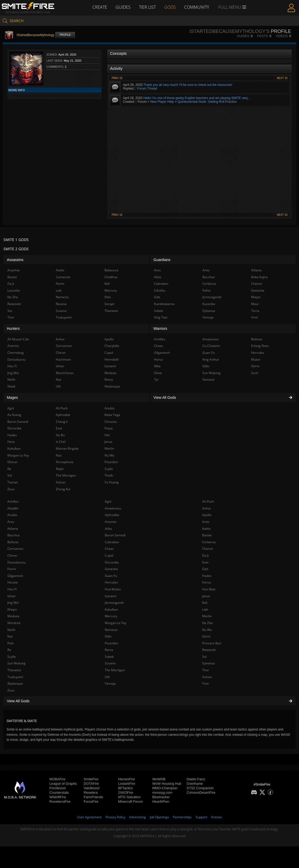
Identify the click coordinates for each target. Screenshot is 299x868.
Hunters (13, 328)
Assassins (15, 260)
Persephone (65, 462)
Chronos (111, 422)
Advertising (138, 817)
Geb (205, 569)
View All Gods (149, 701)
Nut (10, 636)
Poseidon (111, 643)
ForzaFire (91, 801)
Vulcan (207, 677)
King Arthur (211, 359)
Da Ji (205, 555)
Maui (255, 304)
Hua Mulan (113, 589)
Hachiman (63, 359)
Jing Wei (13, 603)
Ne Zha (207, 623)
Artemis (111, 522)
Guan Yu (111, 576)
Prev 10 (117, 78)
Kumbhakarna (164, 304)
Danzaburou (16, 562)
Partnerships (182, 817)
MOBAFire (58, 779)
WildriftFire (58, 797)
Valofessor (92, 788)
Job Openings (159, 817)
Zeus (11, 690)
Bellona (13, 542)
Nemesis (111, 630)
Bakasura (111, 270)
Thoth (109, 475)
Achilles (13, 501)
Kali (205, 603)
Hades (207, 576)
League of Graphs (63, 784)
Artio (206, 522)
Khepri (12, 609)
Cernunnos (15, 549)
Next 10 (282, 78)
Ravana (61, 304)
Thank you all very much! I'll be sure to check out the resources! (188, 85)
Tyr (156, 379)
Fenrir (12, 569)
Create (100, 7)
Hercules (111, 582)
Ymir (206, 683)
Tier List (147, 7)
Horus (207, 582)
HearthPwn (161, 801)
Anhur (207, 508)
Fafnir (207, 290)
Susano (110, 663)
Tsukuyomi (15, 677)
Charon (208, 549)
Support (201, 817)
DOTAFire (91, 784)
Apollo (207, 515)
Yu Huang (112, 482)
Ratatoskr (209, 650)
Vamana (208, 379)
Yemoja (110, 683)
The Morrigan (115, 670)
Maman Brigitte (67, 448)
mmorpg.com (162, 793)
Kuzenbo (209, 304)
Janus (206, 596)
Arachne (14, 270)
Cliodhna (111, 277)
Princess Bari (212, 643)
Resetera (91, 793)
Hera (11, 442)
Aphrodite (112, 515)
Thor (206, 670)
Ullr (107, 677)
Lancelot (14, 290)
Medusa (13, 616)
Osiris (206, 636)
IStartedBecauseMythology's (230, 31)
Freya (109, 428)
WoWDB (159, 779)
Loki (205, 609)
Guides (123, 7)
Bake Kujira (259, 277)
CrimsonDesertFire (201, 793)
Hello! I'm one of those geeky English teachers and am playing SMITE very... (197, 98)
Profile (65, 35)
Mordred (14, 623)
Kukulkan (111, 609)
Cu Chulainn (211, 346)
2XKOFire (125, 793)
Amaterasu (113, 508)
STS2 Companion (200, 788)
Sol (204, 657)
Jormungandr (114, 603)
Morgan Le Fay (116, 623)
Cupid (109, 555)
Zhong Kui (63, 489)
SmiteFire (91, 779)
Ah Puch (208, 501)
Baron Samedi (115, 535)
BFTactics (125, 788)
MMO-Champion (165, 788)
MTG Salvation (129, 797)
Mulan (256, 359)
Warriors (160, 328)
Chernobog (16, 353)
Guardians (162, 260)
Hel (107, 435)
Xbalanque (15, 683)
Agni (108, 501)
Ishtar (12, 596)
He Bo (60, 435)
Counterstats (59, 793)
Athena (13, 529)
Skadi (11, 386)
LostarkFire (126, 784)
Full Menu (232, 7)
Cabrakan (112, 542)
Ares (11, 522)
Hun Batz (209, 589)
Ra (9, 650)
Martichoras (65, 373)
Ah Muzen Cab (18, 339)
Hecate (13, 582)
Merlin (207, 616)
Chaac (109, 549)
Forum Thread (147, 89)
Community (197, 7)
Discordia (112, 562)
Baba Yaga (112, 415)
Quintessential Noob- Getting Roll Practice (207, 102)
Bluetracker (161, 797)
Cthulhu (160, 290)
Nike (157, 366)
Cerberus (209, 542)
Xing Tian (161, 317)
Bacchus (14, 535)
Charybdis (112, 346)
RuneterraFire (60, 801)
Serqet (109, 304)
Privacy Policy (115, 817)
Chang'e (62, 422)
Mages (12, 398)
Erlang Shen (260, 346)
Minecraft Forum (130, 801)
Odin (108, 636)
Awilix (206, 529)
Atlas (108, 529)
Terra (255, 311)
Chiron (12, 555)
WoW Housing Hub (167, 784)
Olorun (12, 462)
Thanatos (14, 670)
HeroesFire (126, 779)
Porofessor (58, 788)
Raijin (60, 469)
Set (10, 311)
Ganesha (111, 569)
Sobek (109, 657)
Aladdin (13, 508)
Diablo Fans (196, 779)
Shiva (158, 373)
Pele (11, 643)
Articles (217, 817)
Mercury (111, 616)
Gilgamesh (15, 576)
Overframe (195, 784)
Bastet (207, 535)
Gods (170, 7)
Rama (109, 650)
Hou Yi (12, 589)
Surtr (255, 373)
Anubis (12, 515)
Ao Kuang (14, 415)
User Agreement (89, 817)
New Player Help (162, 102)
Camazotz (63, 277)
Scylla (12, 657)
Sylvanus (209, 663)
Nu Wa (207, 630)
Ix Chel (61, 442)
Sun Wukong (16, 663)
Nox (59, 455)
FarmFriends (93, 797)
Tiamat (13, 482)
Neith (11, 630)
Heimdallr (112, 359)
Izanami (111, 596)
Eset (205, 562)
